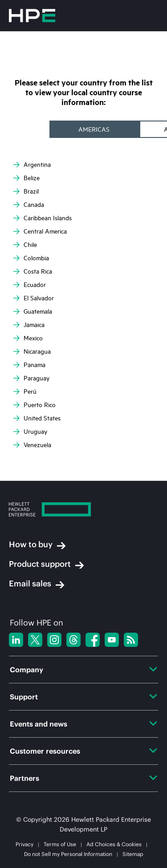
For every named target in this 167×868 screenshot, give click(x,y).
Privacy (24, 844)
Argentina (32, 165)
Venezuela (32, 445)
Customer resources (83, 751)
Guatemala (33, 311)
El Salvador (34, 298)
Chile (25, 245)
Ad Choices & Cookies (114, 844)
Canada (29, 205)
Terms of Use (60, 844)
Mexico (28, 338)
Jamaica (29, 325)
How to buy (37, 545)
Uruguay (30, 432)
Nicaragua (32, 351)
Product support (47, 564)
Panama (29, 365)
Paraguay (31, 378)
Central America (40, 231)
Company (83, 670)
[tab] (95, 129)
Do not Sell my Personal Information (68, 854)
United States (37, 418)
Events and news (83, 724)
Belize (26, 178)
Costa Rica (33, 271)
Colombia (31, 258)
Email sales (37, 584)
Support (83, 697)
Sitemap (133, 854)
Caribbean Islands (43, 218)
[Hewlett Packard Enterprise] (83, 511)
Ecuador (30, 285)
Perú (25, 392)
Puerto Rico (35, 405)
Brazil (26, 191)
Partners (83, 778)
